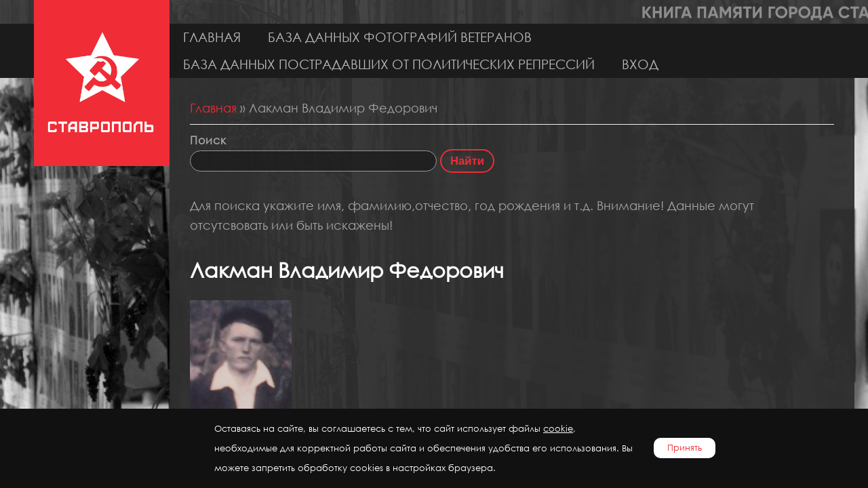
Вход (640, 64)
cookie (558, 429)
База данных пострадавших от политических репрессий (389, 64)
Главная (212, 37)
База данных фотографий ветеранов (400, 37)
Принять (685, 448)
